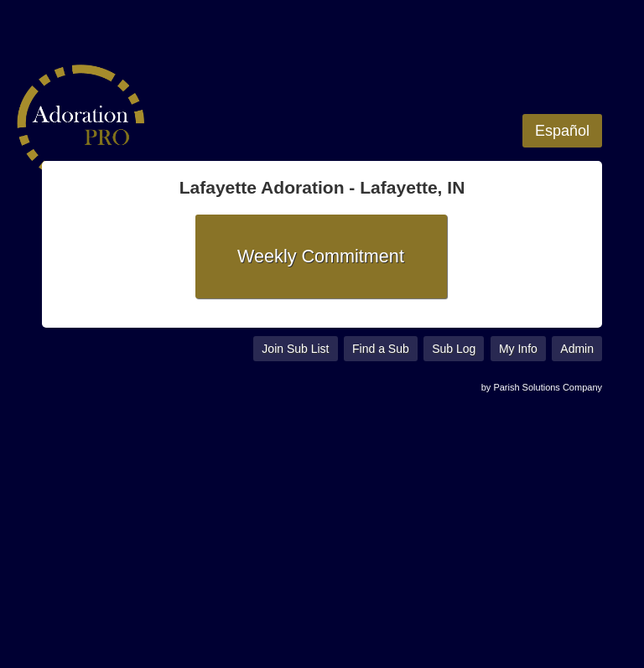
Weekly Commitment (321, 256)
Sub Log (454, 349)
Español (562, 131)
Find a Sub (381, 349)
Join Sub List (295, 349)
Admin (577, 349)
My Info (518, 349)
